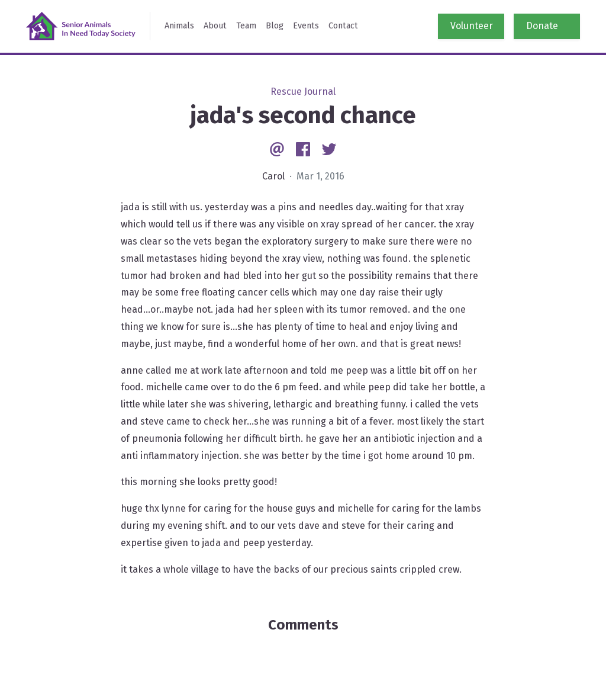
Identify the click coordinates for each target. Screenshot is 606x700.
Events (306, 26)
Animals (179, 26)
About (215, 26)
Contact (343, 26)
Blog (275, 26)
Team (246, 26)
